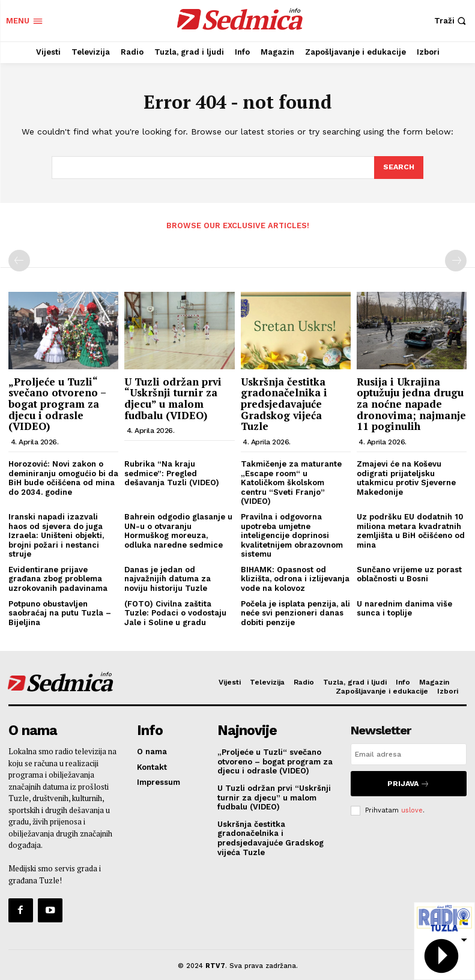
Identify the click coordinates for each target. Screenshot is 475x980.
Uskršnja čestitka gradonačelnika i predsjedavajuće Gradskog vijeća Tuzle (284, 403)
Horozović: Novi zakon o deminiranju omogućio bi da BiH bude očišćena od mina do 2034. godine (63, 477)
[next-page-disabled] (456, 260)
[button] (452, 21)
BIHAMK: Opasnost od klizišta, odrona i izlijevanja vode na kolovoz (295, 578)
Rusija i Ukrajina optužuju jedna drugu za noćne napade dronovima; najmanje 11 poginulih (411, 403)
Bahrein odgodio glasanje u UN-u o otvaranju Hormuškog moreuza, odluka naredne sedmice (178, 530)
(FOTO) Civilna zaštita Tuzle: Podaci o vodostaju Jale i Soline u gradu (175, 612)
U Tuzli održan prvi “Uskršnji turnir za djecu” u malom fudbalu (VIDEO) (173, 397)
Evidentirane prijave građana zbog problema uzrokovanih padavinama (58, 578)
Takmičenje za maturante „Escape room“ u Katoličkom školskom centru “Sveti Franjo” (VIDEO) (291, 481)
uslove (412, 805)
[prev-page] (19, 260)
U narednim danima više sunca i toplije (404, 607)
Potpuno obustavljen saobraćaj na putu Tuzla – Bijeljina (60, 612)
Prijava (409, 781)
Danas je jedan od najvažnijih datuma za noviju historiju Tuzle (168, 578)
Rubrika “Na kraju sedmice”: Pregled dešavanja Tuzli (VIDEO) (172, 472)
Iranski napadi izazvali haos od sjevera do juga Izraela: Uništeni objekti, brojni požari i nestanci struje (56, 534)
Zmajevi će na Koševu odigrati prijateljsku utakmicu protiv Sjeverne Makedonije (406, 477)
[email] (409, 754)
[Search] (398, 168)
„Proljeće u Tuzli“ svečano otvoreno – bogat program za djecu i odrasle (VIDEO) (57, 403)
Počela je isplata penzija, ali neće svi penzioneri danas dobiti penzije (295, 612)
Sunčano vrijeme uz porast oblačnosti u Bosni (409, 573)
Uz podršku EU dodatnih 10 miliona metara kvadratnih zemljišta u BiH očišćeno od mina (411, 530)
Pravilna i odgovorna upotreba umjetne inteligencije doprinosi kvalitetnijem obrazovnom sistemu (292, 534)
